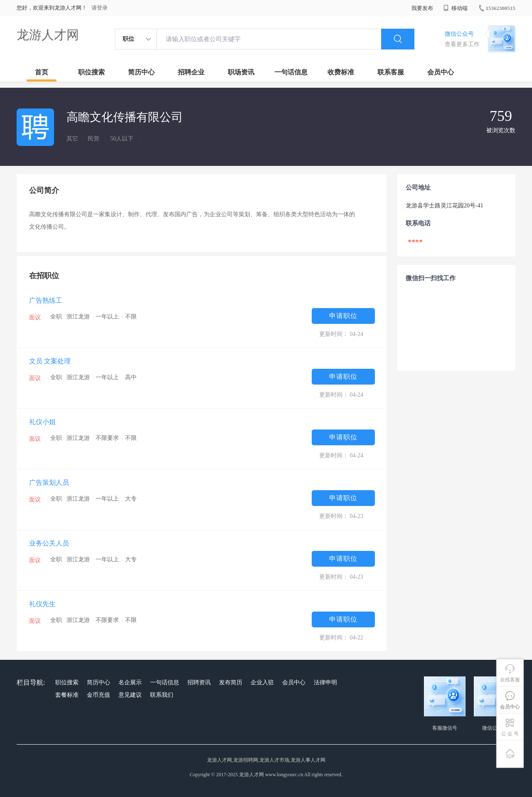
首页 (42, 72)
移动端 (456, 8)
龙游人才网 (48, 35)
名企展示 (130, 682)
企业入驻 (262, 682)
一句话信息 (291, 72)
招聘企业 (191, 72)
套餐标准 (67, 695)
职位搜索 (91, 72)
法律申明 (325, 682)
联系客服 (391, 72)
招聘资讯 (199, 682)
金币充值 (99, 695)
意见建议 (130, 695)
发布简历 (231, 682)
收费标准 (341, 72)
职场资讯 (241, 72)
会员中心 (441, 72)
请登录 (100, 8)
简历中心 (141, 72)
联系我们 (162, 695)
